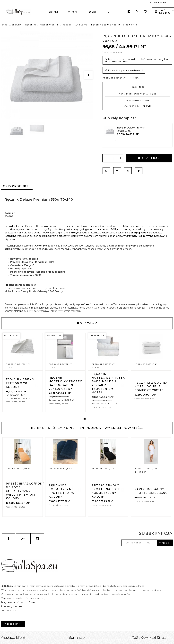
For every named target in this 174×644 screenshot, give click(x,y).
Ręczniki (93, 12)
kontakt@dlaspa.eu (16, 311)
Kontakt (53, 12)
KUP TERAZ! (149, 158)
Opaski (73, 12)
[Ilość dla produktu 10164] (117, 140)
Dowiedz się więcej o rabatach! (124, 71)
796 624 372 (12, 610)
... (109, 12)
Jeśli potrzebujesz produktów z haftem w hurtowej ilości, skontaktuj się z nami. (137, 60)
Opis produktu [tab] (17, 186)
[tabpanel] (87, 253)
